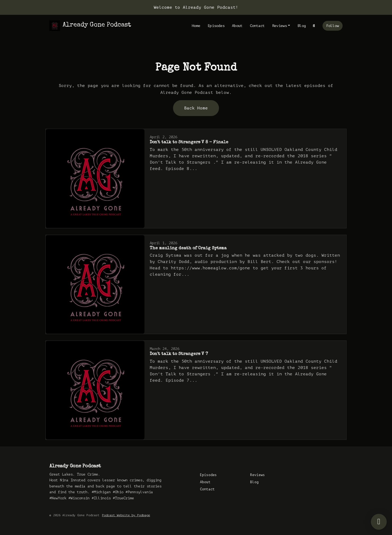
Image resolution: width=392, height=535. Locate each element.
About (237, 26)
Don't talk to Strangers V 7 (179, 354)
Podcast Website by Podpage (126, 515)
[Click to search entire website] (314, 26)
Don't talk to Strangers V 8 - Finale (189, 142)
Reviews (279, 26)
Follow (333, 26)
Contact (257, 26)
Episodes (216, 26)
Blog (302, 26)
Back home (196, 108)
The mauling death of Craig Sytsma (188, 248)
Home (196, 26)
